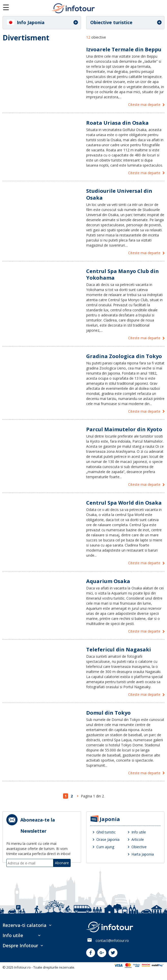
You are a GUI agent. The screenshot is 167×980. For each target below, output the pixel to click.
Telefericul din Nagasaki (119, 649)
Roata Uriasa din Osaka (117, 123)
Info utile (139, 832)
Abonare (62, 863)
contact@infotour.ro (112, 941)
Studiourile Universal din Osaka (119, 194)
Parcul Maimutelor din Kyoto (124, 429)
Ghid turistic (106, 832)
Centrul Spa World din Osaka (124, 503)
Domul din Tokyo (108, 713)
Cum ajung (105, 847)
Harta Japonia (143, 854)
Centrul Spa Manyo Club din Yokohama (123, 274)
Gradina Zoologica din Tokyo (124, 356)
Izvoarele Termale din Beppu (124, 49)
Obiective (139, 847)
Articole (138, 839)
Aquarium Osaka (108, 581)
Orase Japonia (108, 839)
